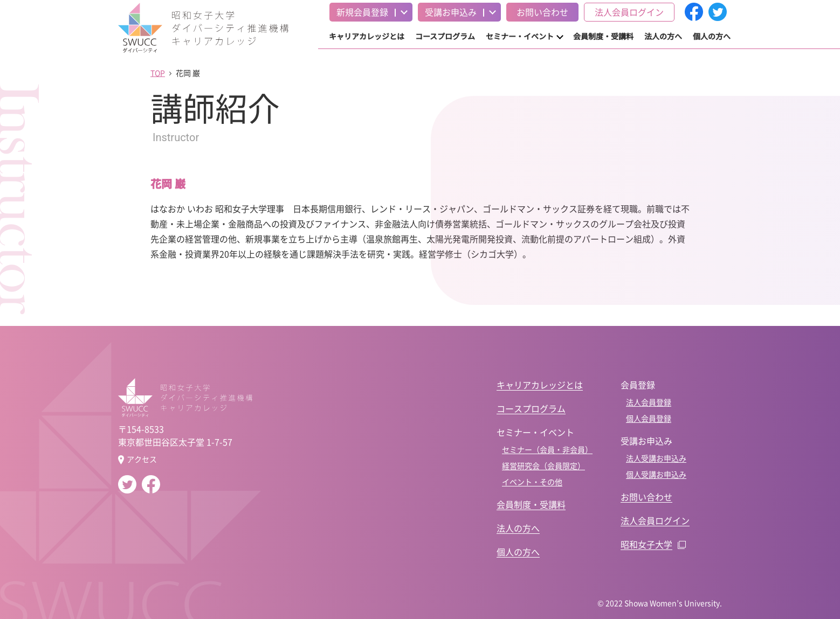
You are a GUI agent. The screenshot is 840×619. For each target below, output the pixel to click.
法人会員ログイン (629, 12)
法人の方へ (663, 36)
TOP (158, 73)
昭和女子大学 (646, 544)
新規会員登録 (362, 12)
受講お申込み (451, 12)
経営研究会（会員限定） (543, 465)
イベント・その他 (532, 482)
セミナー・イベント (520, 36)
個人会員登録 (649, 418)
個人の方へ (712, 36)
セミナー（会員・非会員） (547, 449)
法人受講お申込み (656, 458)
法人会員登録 (649, 402)
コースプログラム (445, 36)
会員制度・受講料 (603, 36)
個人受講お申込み (656, 474)
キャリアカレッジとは (367, 36)
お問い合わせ (542, 12)
